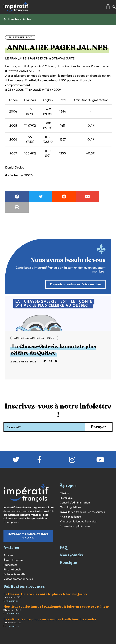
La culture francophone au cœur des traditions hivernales (50, 619)
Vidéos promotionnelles (18, 579)
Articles (21, 338)
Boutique (68, 563)
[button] (17, 197)
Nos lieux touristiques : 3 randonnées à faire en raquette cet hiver (56, 607)
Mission (64, 493)
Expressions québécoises (75, 526)
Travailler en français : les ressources (82, 512)
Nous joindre (72, 555)
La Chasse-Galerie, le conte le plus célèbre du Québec (53, 350)
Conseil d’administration (75, 503)
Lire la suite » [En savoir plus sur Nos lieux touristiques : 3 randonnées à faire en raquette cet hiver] (11, 613)
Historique (66, 498)
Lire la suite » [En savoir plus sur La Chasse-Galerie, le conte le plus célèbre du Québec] (11, 601)
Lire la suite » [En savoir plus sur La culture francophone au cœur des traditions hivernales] (11, 626)
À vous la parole (13, 560)
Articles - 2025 (42, 338)
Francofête (10, 565)
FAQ (64, 548)
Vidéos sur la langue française (78, 521)
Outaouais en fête (15, 574)
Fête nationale (13, 569)
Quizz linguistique (71, 507)
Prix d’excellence (70, 517)
